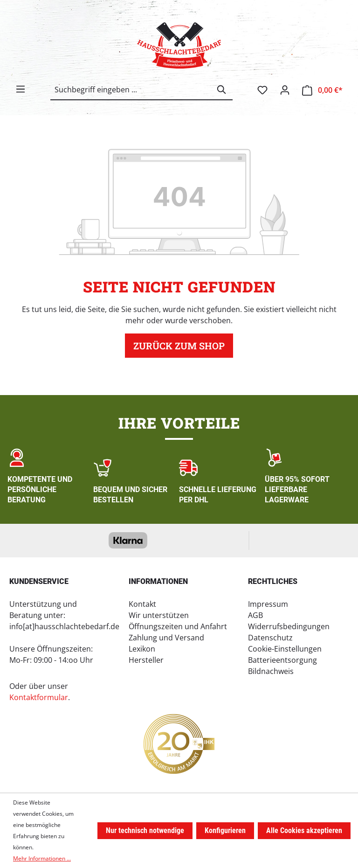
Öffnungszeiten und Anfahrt (178, 626)
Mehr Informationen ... (42, 858)
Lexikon (142, 649)
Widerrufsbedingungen (289, 626)
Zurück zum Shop (179, 346)
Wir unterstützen (159, 615)
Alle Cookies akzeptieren (304, 830)
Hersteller (146, 660)
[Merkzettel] (262, 90)
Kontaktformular (39, 697)
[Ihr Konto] (285, 90)
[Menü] (21, 89)
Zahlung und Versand (166, 638)
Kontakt (142, 604)
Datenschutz (270, 638)
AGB (255, 615)
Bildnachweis (271, 671)
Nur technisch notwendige (145, 830)
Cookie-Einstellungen (285, 649)
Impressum (268, 604)
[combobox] (131, 90)
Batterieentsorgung (282, 660)
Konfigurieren (225, 830)
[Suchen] (222, 90)
